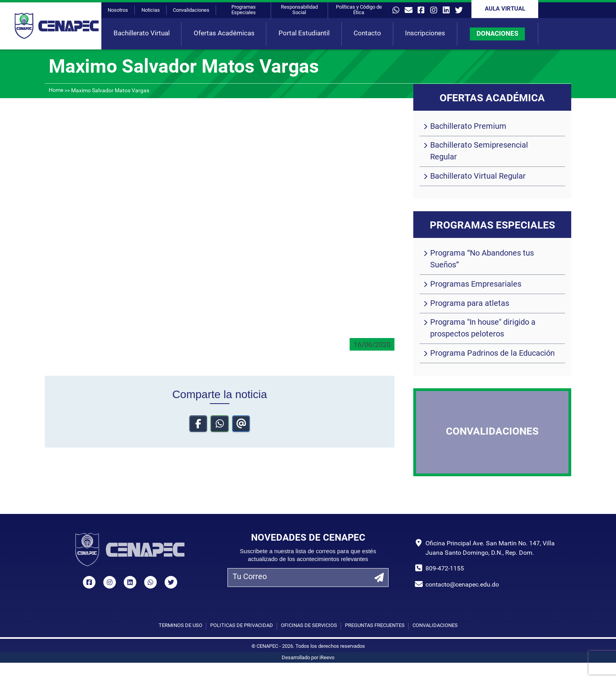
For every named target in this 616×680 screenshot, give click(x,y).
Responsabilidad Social (299, 10)
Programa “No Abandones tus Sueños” (482, 260)
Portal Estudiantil (304, 34)
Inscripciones (425, 34)
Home (56, 90)
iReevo (327, 658)
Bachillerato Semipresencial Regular (479, 152)
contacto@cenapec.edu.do (462, 585)
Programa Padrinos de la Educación (492, 354)
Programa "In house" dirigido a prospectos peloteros (483, 329)
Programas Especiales (244, 10)
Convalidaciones (191, 10)
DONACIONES (497, 34)
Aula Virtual (505, 9)
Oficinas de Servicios (309, 626)
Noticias (151, 10)
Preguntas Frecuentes (375, 626)
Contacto (367, 34)
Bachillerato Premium (468, 127)
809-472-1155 (445, 569)
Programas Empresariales (476, 285)
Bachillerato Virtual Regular (478, 177)
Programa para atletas (470, 304)
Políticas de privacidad (242, 626)
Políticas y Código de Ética (359, 10)
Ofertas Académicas (224, 34)
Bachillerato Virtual (142, 34)
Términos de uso (181, 626)
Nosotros (118, 10)
